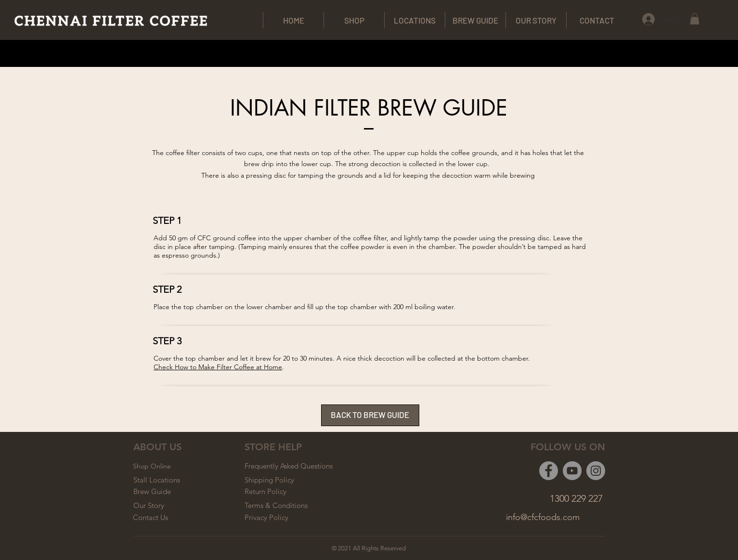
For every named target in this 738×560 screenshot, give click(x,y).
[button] (695, 19)
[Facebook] (549, 471)
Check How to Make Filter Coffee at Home (218, 367)
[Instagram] (596, 471)
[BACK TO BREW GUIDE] (370, 415)
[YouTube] (572, 471)
